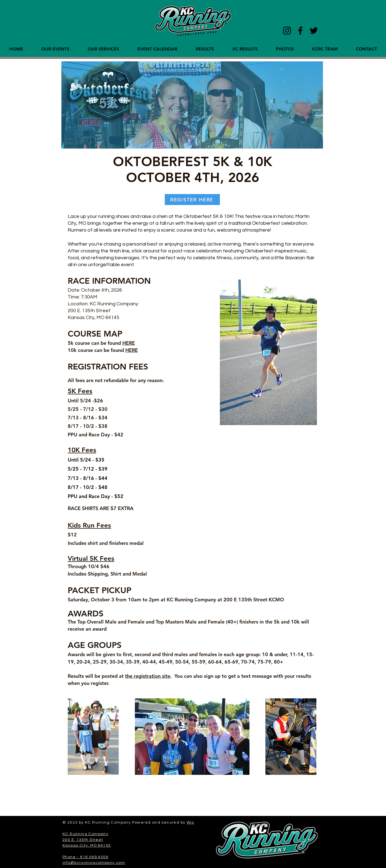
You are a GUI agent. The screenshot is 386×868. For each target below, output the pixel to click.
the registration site (148, 676)
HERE (129, 343)
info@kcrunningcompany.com (94, 863)
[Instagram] (287, 31)
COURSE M (90, 334)
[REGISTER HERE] (192, 200)
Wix (190, 823)
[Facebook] (300, 31)
